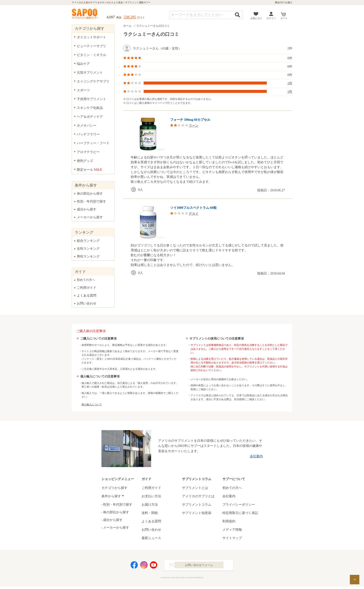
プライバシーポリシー (239, 505)
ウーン (194, 126)
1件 (290, 83)
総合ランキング (88, 241)
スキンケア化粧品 (90, 108)
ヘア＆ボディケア (90, 117)
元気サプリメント (90, 73)
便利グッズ (85, 161)
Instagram (144, 566)
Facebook (134, 566)
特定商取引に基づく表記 (240, 513)
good (134, 190)
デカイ (194, 214)
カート (284, 18)
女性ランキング (88, 249)
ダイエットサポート (91, 37)
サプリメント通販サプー (85, 14)
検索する (237, 15)
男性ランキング (88, 257)
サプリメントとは (195, 488)
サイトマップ (232, 538)
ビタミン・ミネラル (91, 55)
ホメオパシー (87, 126)
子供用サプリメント (91, 99)
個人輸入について (92, 404)
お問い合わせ (87, 303)
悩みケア (83, 64)
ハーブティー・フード (93, 143)
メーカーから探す (90, 217)
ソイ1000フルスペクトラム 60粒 (193, 208)
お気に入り (256, 18)
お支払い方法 (151, 496)
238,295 (130, 17)
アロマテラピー (88, 152)
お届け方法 (150, 505)
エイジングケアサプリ (93, 81)
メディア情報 (232, 530)
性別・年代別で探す (91, 201)
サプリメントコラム (197, 505)
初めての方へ (86, 280)
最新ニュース (151, 538)
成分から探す (87, 209)
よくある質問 (87, 296)
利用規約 (229, 521)
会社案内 (256, 456)
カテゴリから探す (114, 488)
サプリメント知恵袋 (197, 513)
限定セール (89, 170)
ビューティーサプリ (91, 46)
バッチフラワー (88, 134)
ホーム (127, 26)
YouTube (154, 566)
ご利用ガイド (87, 288)
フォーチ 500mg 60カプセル (190, 120)
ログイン (271, 18)
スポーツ (83, 90)
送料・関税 (150, 513)
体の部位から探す (90, 194)
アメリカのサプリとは (198, 496)
